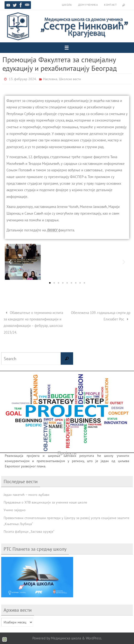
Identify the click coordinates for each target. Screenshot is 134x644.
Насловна (50, 79)
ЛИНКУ (52, 230)
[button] (10, 262)
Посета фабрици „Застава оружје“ (29, 532)
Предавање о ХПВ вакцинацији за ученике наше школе (45, 502)
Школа (67, 5)
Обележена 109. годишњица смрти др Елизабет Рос (101, 316)
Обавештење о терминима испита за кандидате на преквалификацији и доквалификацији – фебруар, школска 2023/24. (33, 322)
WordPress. (94, 638)
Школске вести (70, 79)
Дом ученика (88, 5)
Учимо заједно (15, 510)
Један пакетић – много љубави (26, 495)
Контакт (110, 5)
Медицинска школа (66, 638)
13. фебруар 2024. (23, 79)
